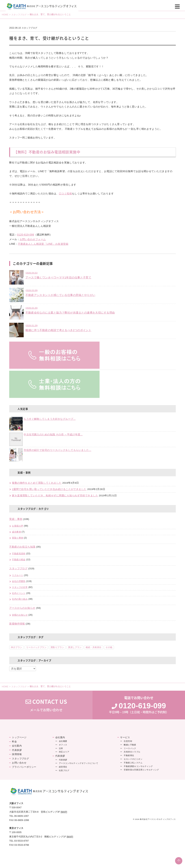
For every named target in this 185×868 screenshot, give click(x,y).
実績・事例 (16, 519)
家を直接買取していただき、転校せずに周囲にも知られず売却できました (55, 496)
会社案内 (17, 746)
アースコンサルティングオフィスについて (79, 763)
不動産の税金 (19, 560)
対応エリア (64, 752)
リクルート (18, 575)
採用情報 (17, 754)
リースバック (130, 748)
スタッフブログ (19, 15)
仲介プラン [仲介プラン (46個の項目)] (16, 647)
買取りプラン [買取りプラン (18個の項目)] (57, 647)
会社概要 (63, 741)
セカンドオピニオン (133, 759)
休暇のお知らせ (20, 615)
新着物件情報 (17, 624)
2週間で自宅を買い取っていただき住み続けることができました (49, 489)
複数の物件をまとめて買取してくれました (37, 483)
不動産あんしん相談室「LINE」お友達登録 (43, 244)
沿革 (61, 748)
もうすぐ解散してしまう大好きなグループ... (50, 419)
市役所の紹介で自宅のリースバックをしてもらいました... (57, 450)
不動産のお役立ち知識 (22, 547)
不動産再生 (129, 755)
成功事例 (16, 532)
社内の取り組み (20, 599)
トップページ (19, 737)
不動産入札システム (133, 763)
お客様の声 (18, 526)
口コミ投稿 (65, 194)
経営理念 (63, 767)
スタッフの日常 (20, 587)
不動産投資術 (19, 554)
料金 (14, 742)
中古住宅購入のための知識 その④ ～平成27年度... (53, 435)
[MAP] (64, 812)
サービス (125, 737)
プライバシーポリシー (24, 767)
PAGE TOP (179, 861)
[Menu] (177, 6)
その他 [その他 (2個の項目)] (109, 647)
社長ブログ (64, 770)
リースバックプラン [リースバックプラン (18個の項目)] (36, 647)
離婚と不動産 (130, 745)
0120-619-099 (26, 235)
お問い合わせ (19, 763)
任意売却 (128, 741)
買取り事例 (18, 538)
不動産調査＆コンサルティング (138, 766)
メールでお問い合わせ (46, 705)
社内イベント (19, 593)
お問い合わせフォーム (33, 239)
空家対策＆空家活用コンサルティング (141, 770)
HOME (5, 15)
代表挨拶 (17, 750)
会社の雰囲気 (19, 581)
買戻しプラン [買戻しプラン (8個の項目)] (75, 647)
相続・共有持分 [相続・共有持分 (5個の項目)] (93, 647)
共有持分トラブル (132, 752)
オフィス (63, 745)
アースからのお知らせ (22, 608)
